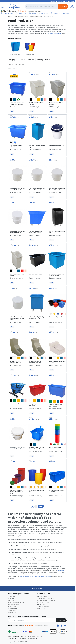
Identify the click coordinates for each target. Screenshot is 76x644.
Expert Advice (21, 13)
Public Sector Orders (44, 602)
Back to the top (37, 588)
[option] (11, 100)
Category (12, 60)
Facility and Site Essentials (21, 17)
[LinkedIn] (59, 625)
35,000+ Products (7, 13)
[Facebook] (62, 625)
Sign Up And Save (14, 605)
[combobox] (41, 6)
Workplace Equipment (36, 17)
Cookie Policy (12, 611)
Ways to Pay (41, 609)
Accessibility (12, 613)
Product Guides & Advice (16, 602)
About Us (11, 598)
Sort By (10, 64)
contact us (61, 571)
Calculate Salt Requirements (60, 13)
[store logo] (14, 6)
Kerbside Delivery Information (47, 600)
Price (22, 60)
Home (10, 17)
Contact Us (12, 596)
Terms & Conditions (44, 607)
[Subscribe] (61, 620)
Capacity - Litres (43, 60)
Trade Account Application (46, 598)
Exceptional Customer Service (38, 13)
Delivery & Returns (43, 596)
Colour (30, 60)
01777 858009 (58, 1)
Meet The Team (13, 600)
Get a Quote (41, 605)
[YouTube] (65, 625)
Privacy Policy (12, 609)
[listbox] (18, 100)
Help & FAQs (12, 607)
